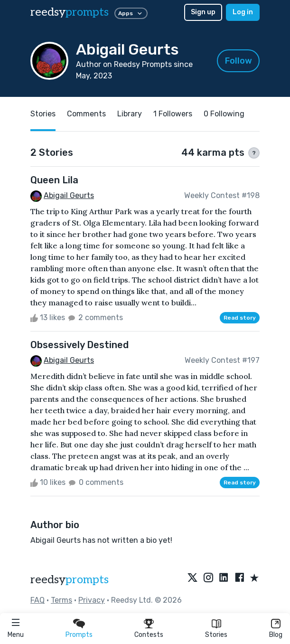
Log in (243, 12)
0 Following (224, 114)
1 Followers (173, 114)
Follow (239, 61)
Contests (149, 635)
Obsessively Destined (80, 345)
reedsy (70, 580)
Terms (61, 600)
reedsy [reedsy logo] (70, 12)
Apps (131, 13)
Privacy (92, 600)
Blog (276, 635)
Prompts (79, 635)
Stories (216, 635)
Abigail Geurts (69, 195)
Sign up (203, 12)
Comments (86, 114)
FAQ (37, 600)
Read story (240, 318)
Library (130, 114)
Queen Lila (54, 180)
